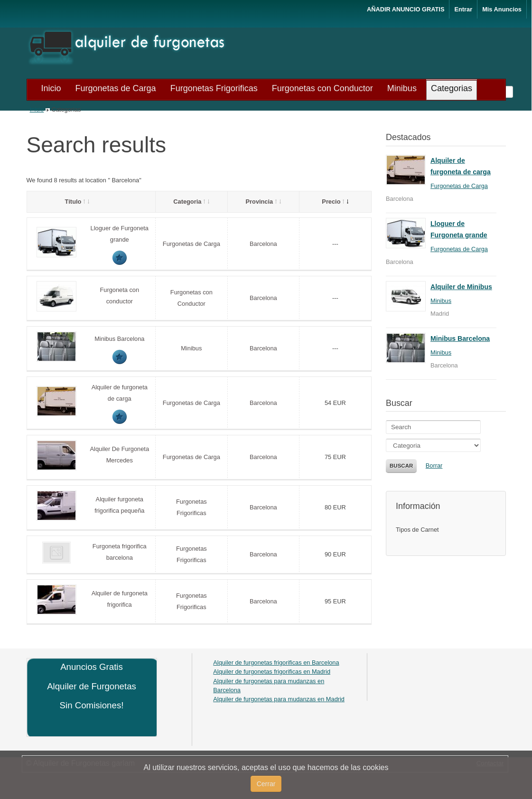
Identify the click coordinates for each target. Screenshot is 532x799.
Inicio (37, 109)
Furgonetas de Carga (191, 244)
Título (77, 202)
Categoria (191, 202)
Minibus (191, 348)
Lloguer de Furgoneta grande (459, 229)
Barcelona (263, 244)
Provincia (264, 202)
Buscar (401, 466)
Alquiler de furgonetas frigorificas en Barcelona (276, 663)
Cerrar (266, 784)
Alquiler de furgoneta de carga (461, 166)
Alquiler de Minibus (461, 287)
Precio (335, 202)
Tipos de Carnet (417, 530)
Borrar (434, 465)
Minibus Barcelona (119, 339)
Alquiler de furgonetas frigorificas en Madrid (272, 672)
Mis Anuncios (502, 9)
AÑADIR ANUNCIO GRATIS (406, 9)
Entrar (463, 9)
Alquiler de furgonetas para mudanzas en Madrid (279, 699)
